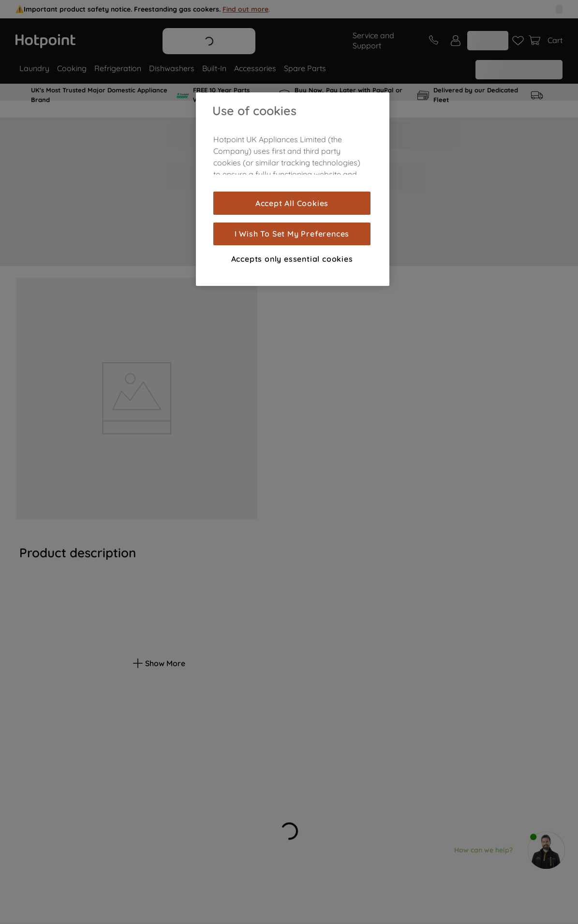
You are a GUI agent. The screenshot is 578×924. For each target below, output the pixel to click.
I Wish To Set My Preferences (292, 234)
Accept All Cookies (292, 203)
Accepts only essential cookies (292, 259)
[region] (293, 189)
